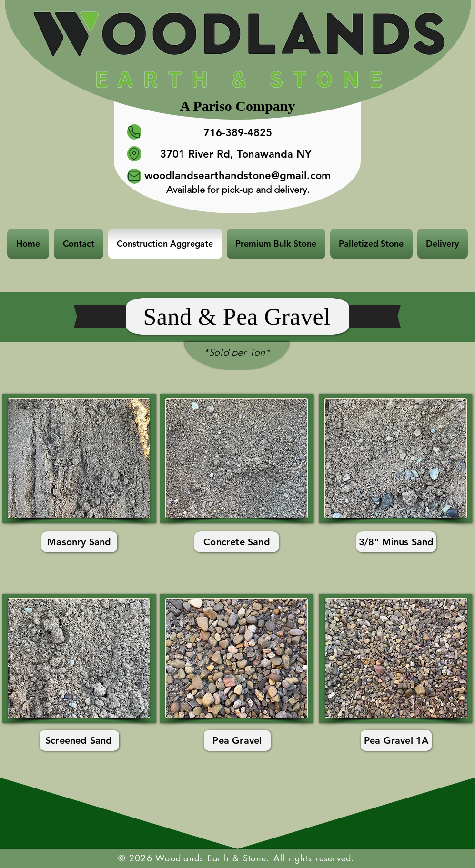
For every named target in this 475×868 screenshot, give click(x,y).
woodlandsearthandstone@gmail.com (237, 175)
